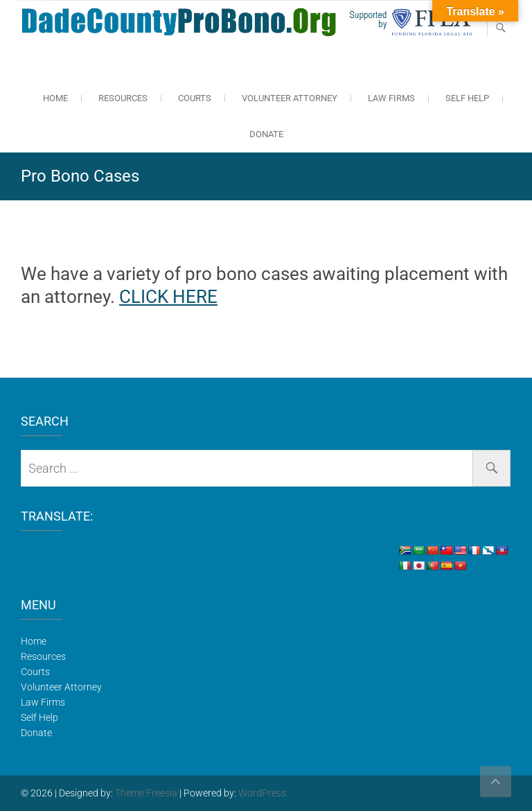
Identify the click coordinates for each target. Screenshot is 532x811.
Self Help (467, 98)
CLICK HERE (168, 297)
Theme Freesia (146, 793)
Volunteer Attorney (290, 98)
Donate (266, 134)
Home (55, 98)
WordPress (262, 793)
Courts (195, 98)
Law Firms (391, 98)
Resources (123, 98)
